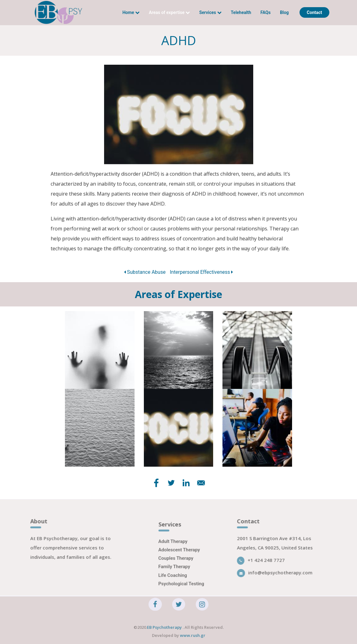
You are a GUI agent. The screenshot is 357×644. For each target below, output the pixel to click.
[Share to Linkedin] (186, 483)
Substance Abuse (145, 272)
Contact (314, 12)
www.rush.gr (193, 638)
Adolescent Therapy (179, 555)
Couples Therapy (176, 563)
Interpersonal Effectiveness (201, 272)
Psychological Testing (181, 589)
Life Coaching (173, 580)
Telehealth (241, 12)
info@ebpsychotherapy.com (278, 575)
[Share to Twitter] (171, 483)
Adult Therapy (173, 546)
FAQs (265, 12)
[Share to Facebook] (156, 483)
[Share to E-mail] (201, 483)
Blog (284, 12)
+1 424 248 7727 (264, 562)
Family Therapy (174, 572)
